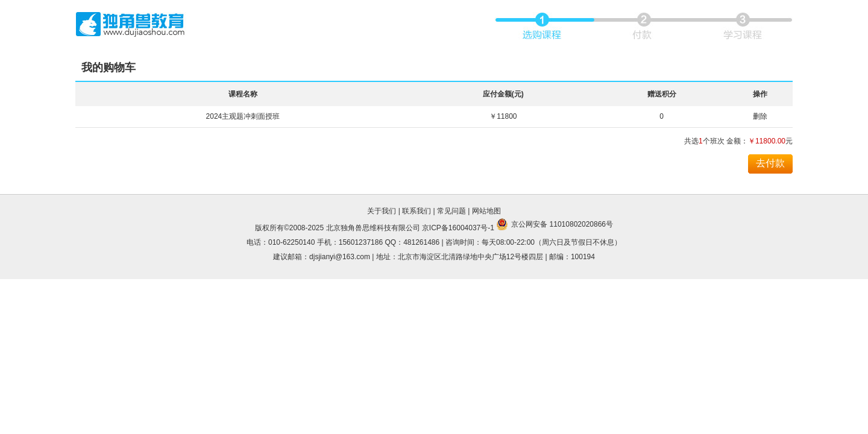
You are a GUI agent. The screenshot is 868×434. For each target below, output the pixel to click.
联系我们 (417, 211)
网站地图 (486, 211)
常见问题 (451, 211)
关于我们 (382, 211)
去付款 (770, 163)
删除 (760, 116)
